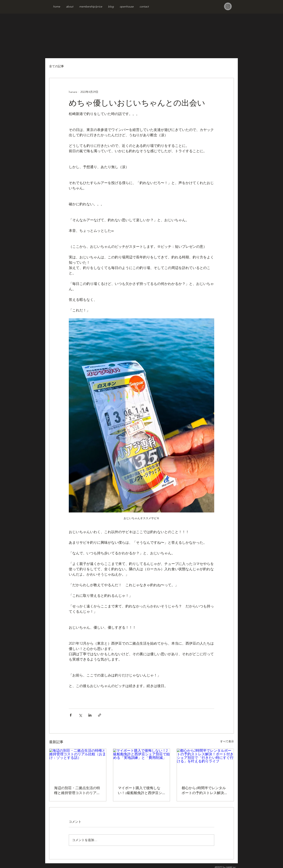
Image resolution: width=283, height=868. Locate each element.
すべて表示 (227, 741)
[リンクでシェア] (100, 715)
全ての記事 (57, 66)
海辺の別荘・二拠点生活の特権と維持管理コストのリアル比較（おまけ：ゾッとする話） (77, 790)
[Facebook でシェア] (71, 715)
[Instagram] (228, 6)
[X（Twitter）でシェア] (80, 715)
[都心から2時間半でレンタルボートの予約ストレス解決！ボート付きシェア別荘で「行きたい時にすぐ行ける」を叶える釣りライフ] (205, 765)
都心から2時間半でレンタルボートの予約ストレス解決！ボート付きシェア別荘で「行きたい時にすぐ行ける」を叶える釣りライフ (205, 790)
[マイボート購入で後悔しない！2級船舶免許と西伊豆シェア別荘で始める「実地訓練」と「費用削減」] (142, 765)
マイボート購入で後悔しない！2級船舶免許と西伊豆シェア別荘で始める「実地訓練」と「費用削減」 (140, 790)
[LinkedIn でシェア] (90, 715)
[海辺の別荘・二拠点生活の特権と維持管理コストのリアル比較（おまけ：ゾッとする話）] (78, 765)
